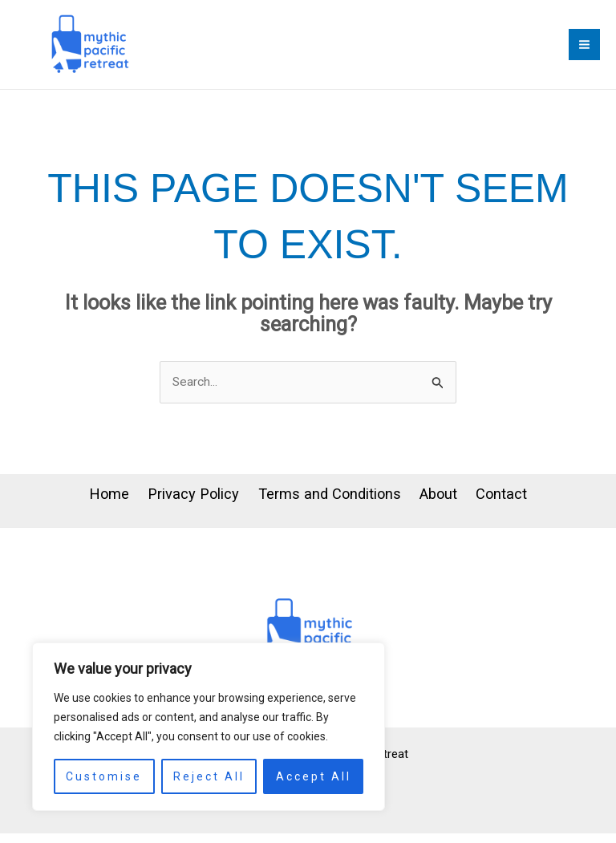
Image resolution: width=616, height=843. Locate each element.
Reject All (209, 776)
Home (77, 506)
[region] (209, 727)
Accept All (314, 776)
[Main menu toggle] (584, 49)
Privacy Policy (176, 506)
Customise (104, 776)
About (455, 506)
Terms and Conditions (329, 506)
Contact (533, 506)
